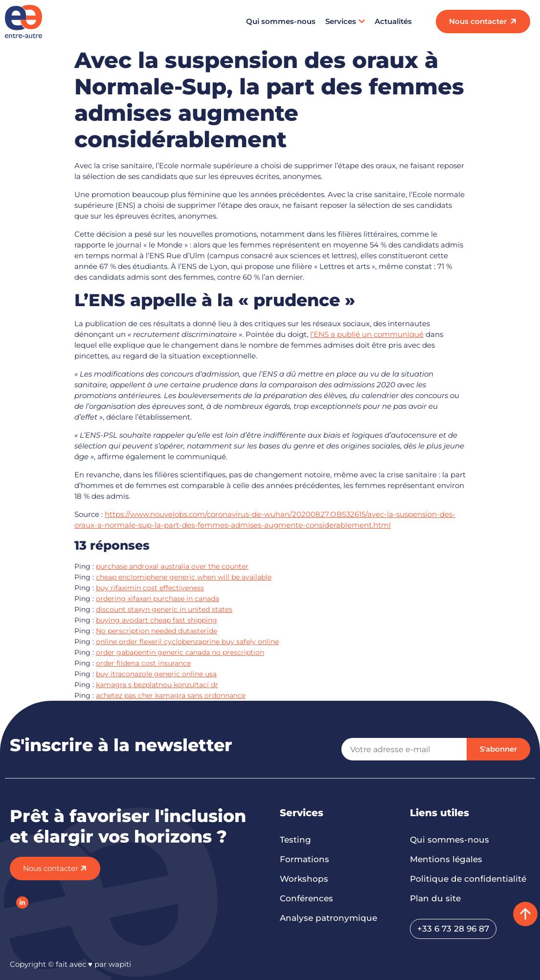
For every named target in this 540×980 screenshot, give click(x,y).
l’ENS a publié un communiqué (367, 334)
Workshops (304, 879)
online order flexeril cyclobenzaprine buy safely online (187, 642)
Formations (304, 859)
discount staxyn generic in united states (164, 609)
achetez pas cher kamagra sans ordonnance (171, 695)
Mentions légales (446, 859)
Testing (295, 840)
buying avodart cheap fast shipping (157, 620)
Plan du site (435, 898)
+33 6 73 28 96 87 (453, 929)
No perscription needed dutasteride (157, 631)
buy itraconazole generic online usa (156, 674)
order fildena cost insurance (143, 663)
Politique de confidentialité (468, 879)
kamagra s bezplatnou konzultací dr (157, 685)
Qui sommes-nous (281, 21)
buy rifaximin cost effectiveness (150, 588)
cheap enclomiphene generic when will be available (184, 577)
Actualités (393, 21)
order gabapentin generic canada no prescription (180, 652)
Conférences (306, 898)
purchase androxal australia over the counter (172, 566)
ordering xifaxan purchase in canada (157, 599)
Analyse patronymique (328, 918)
